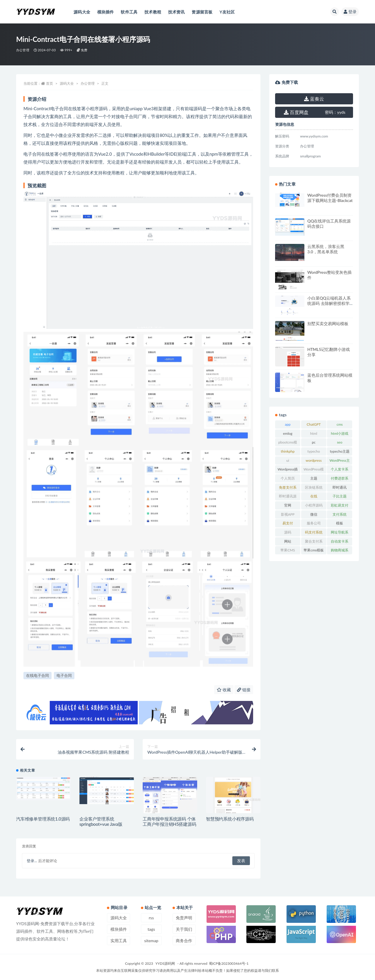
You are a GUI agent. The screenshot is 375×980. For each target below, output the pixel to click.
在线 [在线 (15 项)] (314, 496)
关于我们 (184, 929)
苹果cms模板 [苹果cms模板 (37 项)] (314, 550)
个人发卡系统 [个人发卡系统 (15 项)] (340, 470)
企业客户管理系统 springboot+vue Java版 (101, 821)
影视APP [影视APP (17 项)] (288, 514)
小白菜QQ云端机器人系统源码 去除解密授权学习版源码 (329, 303)
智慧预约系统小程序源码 (230, 819)
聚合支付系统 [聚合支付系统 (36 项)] (314, 542)
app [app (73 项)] (288, 424)
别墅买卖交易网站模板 (328, 323)
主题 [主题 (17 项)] (314, 478)
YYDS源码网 (165, 963)
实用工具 (119, 941)
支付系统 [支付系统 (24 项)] (340, 514)
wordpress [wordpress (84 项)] (314, 460)
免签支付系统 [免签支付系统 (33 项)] (288, 488)
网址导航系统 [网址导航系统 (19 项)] (340, 533)
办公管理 (23, 50)
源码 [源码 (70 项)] (288, 532)
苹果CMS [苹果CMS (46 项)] (288, 550)
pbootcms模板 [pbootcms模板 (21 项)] (288, 443)
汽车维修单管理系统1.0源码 (43, 819)
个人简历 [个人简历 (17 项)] (288, 478)
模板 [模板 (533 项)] (340, 523)
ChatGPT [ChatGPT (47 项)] (314, 424)
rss (151, 918)
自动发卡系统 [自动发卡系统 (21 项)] (340, 542)
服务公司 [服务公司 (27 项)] (314, 523)
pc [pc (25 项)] (313, 442)
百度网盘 (296, 112)
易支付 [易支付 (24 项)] (288, 523)
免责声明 (184, 918)
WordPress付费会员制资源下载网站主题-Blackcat (330, 198)
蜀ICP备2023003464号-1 (229, 963)
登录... (32, 861)
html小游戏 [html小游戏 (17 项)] (340, 433)
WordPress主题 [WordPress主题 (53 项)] (340, 461)
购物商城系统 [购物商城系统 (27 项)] (340, 551)
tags (151, 929)
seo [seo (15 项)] (340, 442)
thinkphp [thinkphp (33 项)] (288, 451)
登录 (350, 12)
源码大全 (67, 83)
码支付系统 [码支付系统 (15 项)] (314, 532)
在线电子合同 (37, 675)
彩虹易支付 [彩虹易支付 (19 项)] (340, 505)
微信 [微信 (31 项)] (314, 514)
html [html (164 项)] (314, 433)
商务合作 (184, 941)
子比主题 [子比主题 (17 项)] (340, 496)
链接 (244, 690)
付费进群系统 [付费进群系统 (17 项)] (340, 479)
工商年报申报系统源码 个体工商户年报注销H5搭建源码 (169, 821)
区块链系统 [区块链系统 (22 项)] (314, 487)
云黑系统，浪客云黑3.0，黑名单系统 (326, 249)
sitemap (151, 941)
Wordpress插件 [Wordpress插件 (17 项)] (288, 470)
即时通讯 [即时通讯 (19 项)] (340, 487)
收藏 (224, 690)
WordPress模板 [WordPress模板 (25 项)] (314, 470)
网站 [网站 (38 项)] (288, 541)
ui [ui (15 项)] (288, 460)
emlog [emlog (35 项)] (288, 433)
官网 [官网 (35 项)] (288, 505)
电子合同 (64, 675)
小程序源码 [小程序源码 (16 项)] (314, 505)
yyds (335, 112)
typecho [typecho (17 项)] (314, 451)
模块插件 (119, 929)
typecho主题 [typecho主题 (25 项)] (340, 451)
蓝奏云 (314, 99)
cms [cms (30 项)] (340, 424)
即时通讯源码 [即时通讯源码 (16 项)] (288, 497)
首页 (50, 83)
